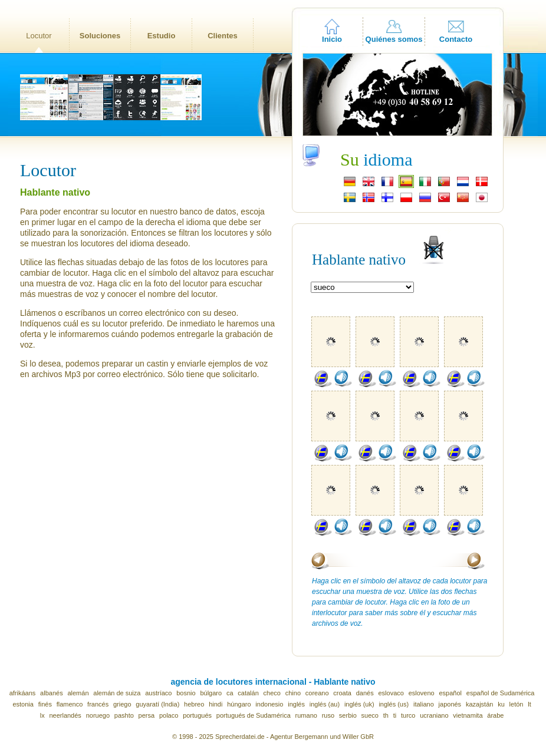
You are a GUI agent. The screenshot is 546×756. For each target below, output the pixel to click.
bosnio (186, 693)
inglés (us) (394, 704)
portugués (197, 715)
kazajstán (479, 704)
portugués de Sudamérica (254, 715)
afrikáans (23, 693)
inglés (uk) (359, 704)
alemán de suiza (117, 693)
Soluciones (100, 36)
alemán (78, 693)
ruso (328, 715)
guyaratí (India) (157, 704)
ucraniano (434, 715)
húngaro (239, 704)
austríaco (158, 693)
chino (293, 693)
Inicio (332, 39)
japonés (450, 704)
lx (42, 715)
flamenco (70, 704)
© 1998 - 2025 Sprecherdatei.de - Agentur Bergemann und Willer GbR (273, 737)
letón (517, 704)
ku (501, 704)
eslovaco (391, 693)
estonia (23, 704)
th (386, 715)
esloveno (422, 693)
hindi (216, 704)
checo (272, 693)
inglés (296, 704)
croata (342, 693)
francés (98, 704)
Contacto (456, 39)
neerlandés (65, 715)
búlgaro (211, 693)
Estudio (162, 36)
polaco (169, 715)
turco (408, 715)
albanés (52, 693)
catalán (248, 693)
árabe (495, 715)
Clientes (223, 36)
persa (147, 715)
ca (230, 693)
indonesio (269, 704)
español (451, 693)
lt (529, 704)
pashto (124, 715)
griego (122, 704)
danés (365, 693)
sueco (370, 715)
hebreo (194, 704)
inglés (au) (325, 704)
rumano (306, 715)
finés (45, 704)
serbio (348, 715)
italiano (424, 704)
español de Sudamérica (501, 693)
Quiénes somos (394, 39)
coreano (317, 693)
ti (395, 715)
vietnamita (468, 715)
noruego (98, 715)
